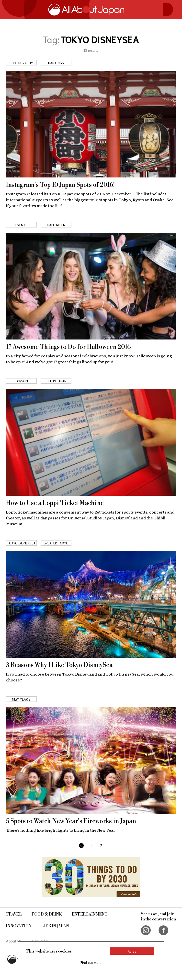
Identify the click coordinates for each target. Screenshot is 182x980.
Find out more (91, 962)
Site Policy (41, 941)
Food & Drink (47, 914)
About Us (14, 941)
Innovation (19, 926)
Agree (132, 951)
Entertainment (90, 914)
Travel (14, 914)
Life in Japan (55, 926)
